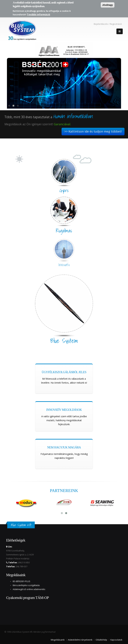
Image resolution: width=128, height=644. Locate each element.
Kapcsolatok (116, 640)
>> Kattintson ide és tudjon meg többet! (93, 131)
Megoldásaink (58, 640)
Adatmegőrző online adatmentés (29, 589)
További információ (38, 14)
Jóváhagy (108, 5)
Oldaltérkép (101, 640)
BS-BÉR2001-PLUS (21, 581)
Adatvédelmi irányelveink (80, 640)
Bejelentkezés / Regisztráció (108, 24)
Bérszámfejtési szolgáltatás (26, 585)
